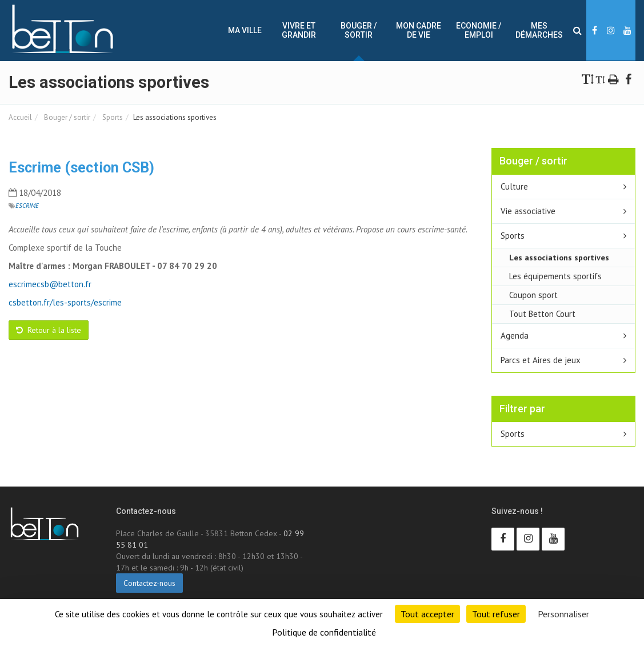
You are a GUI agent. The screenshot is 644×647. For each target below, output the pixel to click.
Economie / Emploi (479, 30)
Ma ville (245, 30)
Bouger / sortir (359, 30)
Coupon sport (533, 295)
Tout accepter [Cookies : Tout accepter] (427, 614)
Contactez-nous (149, 583)
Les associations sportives (559, 257)
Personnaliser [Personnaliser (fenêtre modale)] (563, 614)
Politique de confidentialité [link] (324, 632)
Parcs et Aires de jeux (541, 360)
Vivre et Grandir (299, 30)
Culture (514, 186)
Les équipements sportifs (555, 276)
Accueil (20, 117)
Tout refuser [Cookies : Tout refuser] (496, 614)
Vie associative (528, 211)
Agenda (515, 335)
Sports (112, 117)
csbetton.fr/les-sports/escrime (65, 302)
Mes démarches (539, 30)
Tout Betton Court (542, 314)
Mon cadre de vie (419, 30)
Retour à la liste (49, 330)
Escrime (27, 206)
